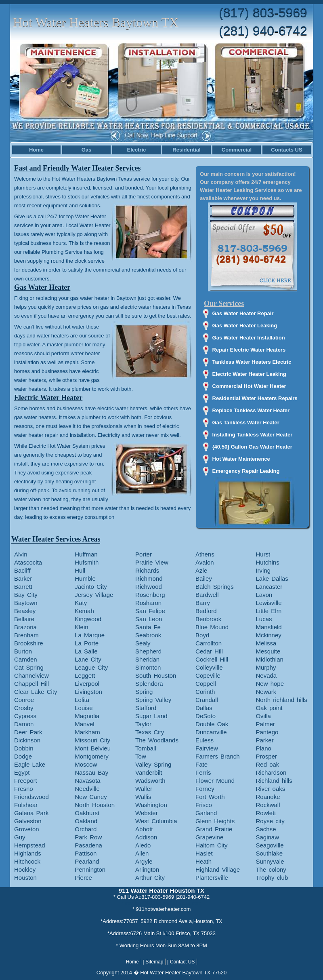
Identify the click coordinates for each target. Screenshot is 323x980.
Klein (81, 627)
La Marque (90, 635)
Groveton (27, 829)
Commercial (237, 150)
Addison (146, 837)
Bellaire (24, 619)
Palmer (265, 724)
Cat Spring (29, 667)
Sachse (266, 829)
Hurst (263, 554)
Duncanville (211, 732)
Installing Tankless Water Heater (253, 435)
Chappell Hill (31, 684)
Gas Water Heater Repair (243, 313)
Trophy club (272, 878)
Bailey (204, 579)
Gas (87, 150)
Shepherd (148, 651)
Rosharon (148, 603)
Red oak (267, 764)
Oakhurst (87, 813)
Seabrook (148, 635)
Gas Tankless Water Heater (246, 423)
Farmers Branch (218, 756)
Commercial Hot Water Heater (249, 386)
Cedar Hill (209, 651)
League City (91, 667)
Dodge (23, 756)
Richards (147, 570)
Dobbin (24, 748)
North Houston (95, 805)
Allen (142, 853)
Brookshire (29, 643)
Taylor (143, 724)
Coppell (206, 684)
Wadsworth (150, 781)
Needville (87, 789)
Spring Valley (153, 700)
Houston (25, 878)
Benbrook (208, 619)
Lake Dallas (272, 579)
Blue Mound (212, 627)
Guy (20, 837)
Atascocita (28, 562)
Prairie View (152, 562)
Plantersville (212, 878)
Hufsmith (87, 562)
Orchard (86, 829)
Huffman (86, 554)
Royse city (270, 821)
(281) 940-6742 (263, 31)
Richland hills (274, 781)
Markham (87, 732)
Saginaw (267, 837)
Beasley (25, 611)
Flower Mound (215, 781)
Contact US (182, 962)
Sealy (143, 643)
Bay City (26, 595)
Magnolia (87, 716)
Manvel (84, 724)
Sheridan (147, 659)
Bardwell (207, 595)
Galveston (28, 821)
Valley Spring (153, 764)
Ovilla (263, 716)
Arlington (147, 869)
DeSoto (206, 716)
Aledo (143, 845)
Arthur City (150, 878)
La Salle (86, 651)
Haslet (204, 853)
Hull (80, 570)
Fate (201, 764)
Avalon (205, 562)
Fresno (24, 789)
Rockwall (268, 805)
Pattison (86, 853)
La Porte (87, 643)
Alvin (21, 554)
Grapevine (209, 837)
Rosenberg (150, 595)
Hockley (25, 869)
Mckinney (268, 635)
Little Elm (268, 611)
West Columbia (156, 821)
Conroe (24, 700)
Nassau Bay (91, 772)
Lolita (82, 700)
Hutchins (267, 562)
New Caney (91, 797)
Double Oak (212, 724)
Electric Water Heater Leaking (249, 374)
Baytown (26, 603)
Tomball (146, 748)
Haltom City (212, 845)
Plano (263, 748)
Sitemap (154, 962)
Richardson (271, 772)
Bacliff (22, 570)
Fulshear (26, 805)
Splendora (149, 684)
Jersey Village (94, 595)
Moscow (86, 764)
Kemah (84, 611)
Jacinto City (91, 587)
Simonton (148, 667)
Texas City (150, 732)
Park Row (88, 837)
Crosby (24, 708)
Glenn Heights (215, 821)
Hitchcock (27, 861)
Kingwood (88, 619)
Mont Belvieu (93, 748)
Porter (144, 554)
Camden (26, 659)
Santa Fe (148, 627)
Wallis (143, 797)
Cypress (25, 716)
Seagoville (270, 845)
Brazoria (25, 627)
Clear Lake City (36, 692)
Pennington (90, 869)
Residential (186, 150)
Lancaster (269, 587)
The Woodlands (157, 740)
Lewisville (268, 603)
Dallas (204, 708)
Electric (137, 150)
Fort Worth (210, 797)
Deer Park (28, 732)
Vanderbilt (149, 772)
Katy (81, 603)
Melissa (266, 643)
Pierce (83, 878)
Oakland (86, 821)
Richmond (149, 579)
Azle (201, 570)
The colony (271, 869)
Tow (141, 756)
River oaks (270, 789)
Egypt (22, 772)
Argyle (144, 861)
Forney (205, 789)
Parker (264, 740)
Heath (203, 861)
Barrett (23, 587)
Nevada (266, 675)
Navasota (87, 781)
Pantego (267, 732)
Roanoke (268, 797)
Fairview (207, 748)
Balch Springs (215, 587)
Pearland (87, 861)
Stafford (146, 708)
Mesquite (268, 651)
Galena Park (31, 813)
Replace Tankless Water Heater (251, 410)
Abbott (144, 829)
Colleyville (209, 667)
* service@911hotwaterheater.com (162, 903)
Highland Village (218, 869)
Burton (23, 651)
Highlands (28, 853)
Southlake (269, 853)
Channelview (31, 675)
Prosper (266, 756)
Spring (144, 692)
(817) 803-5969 (263, 13)
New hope (270, 684)
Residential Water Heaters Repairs (255, 398)
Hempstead (30, 845)
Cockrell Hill (212, 659)
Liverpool (87, 684)
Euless (204, 740)
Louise (84, 708)
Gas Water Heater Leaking (245, 326)
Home (36, 150)
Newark (266, 692)
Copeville (208, 675)
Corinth (205, 692)
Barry (203, 603)
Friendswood (31, 797)
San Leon (149, 619)
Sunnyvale (270, 861)
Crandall (207, 700)
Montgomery (91, 756)
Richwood (149, 587)
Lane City (88, 659)
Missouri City (92, 740)
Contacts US (286, 150)
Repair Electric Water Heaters (249, 350)
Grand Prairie (214, 829)
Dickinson (27, 740)
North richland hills (281, 700)
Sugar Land (151, 716)
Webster (147, 813)
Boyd (202, 635)
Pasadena (88, 845)
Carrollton (209, 643)
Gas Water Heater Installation (249, 338)
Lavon (264, 595)
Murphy (266, 667)
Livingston (88, 692)
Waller (144, 789)
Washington (151, 805)
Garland (206, 813)
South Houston (156, 675)
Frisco (204, 805)
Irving (263, 570)
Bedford (206, 611)
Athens (205, 554)
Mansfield (268, 627)
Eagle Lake (30, 764)
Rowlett (266, 813)
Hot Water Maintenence (241, 459)
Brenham (26, 635)
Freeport (26, 781)
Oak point (269, 708)
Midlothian (269, 659)
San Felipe (150, 611)
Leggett (85, 675)
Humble (85, 579)
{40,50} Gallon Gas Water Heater (252, 447)
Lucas (264, 619)
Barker (23, 579)
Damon (24, 724)
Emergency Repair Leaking (246, 471)
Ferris (203, 772)
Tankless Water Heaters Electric (252, 362)
